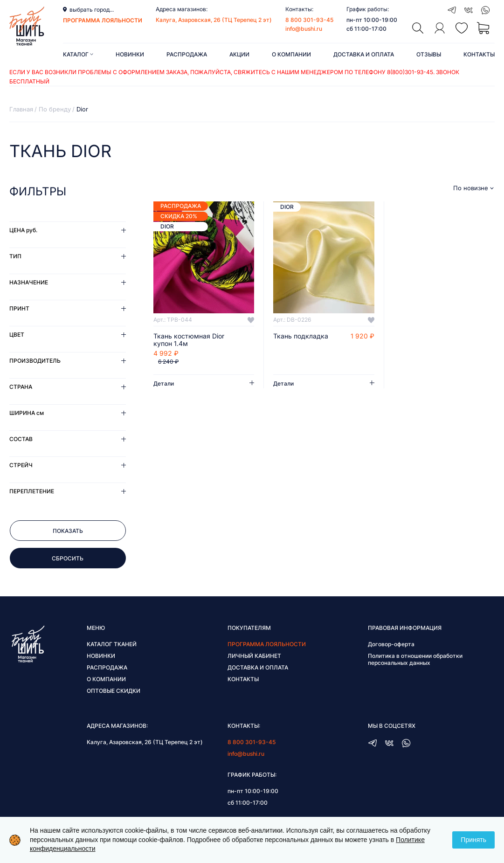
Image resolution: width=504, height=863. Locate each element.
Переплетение (32, 491)
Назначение (29, 282)
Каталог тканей (112, 644)
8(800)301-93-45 (410, 72)
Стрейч (21, 465)
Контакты (479, 54)
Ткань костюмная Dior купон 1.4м (189, 340)
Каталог (78, 54)
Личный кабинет (254, 656)
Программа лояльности (267, 644)
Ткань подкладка (301, 336)
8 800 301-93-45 (309, 20)
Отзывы (429, 54)
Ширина (27, 413)
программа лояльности (103, 20)
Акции (239, 54)
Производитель (35, 361)
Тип (15, 256)
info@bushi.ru (304, 29)
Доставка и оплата (364, 54)
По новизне (471, 188)
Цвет (17, 335)
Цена (23, 230)
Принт (19, 308)
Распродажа (187, 54)
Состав (21, 439)
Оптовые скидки (114, 691)
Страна (21, 387)
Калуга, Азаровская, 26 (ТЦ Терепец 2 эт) (214, 20)
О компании (291, 54)
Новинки (130, 54)
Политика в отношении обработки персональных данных (415, 659)
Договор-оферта (391, 644)
